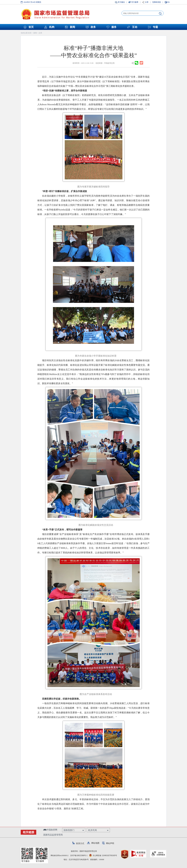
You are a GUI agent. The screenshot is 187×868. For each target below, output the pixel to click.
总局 (40, 33)
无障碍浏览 (157, 2)
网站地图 (93, 843)
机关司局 (92, 830)
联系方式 (78, 843)
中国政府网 (50, 830)
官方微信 (121, 2)
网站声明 (108, 843)
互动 (135, 27)
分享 (147, 2)
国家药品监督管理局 (53, 835)
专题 (155, 27)
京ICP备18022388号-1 (79, 855)
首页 (31, 27)
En (169, 2)
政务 (93, 27)
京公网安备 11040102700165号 (103, 855)
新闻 (72, 27)
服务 (114, 27)
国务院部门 (69, 830)
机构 (52, 27)
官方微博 (135, 2)
